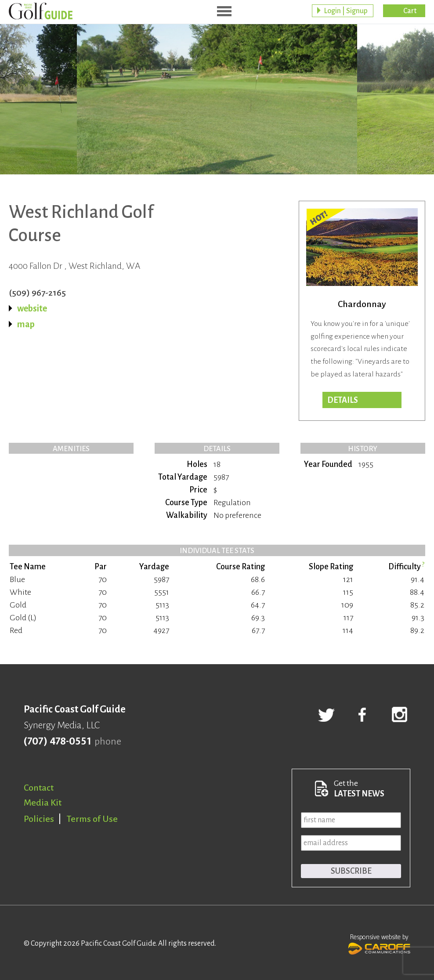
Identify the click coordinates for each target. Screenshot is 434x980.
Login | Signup (346, 11)
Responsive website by (379, 943)
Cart (410, 11)
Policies (39, 819)
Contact (39, 788)
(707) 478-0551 (57, 741)
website (32, 308)
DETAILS (343, 400)
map (26, 324)
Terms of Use (92, 819)
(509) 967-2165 (37, 293)
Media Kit (43, 803)
